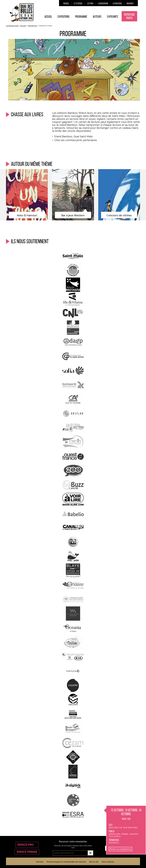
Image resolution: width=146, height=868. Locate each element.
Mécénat (40, 862)
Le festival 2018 (12, 26)
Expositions (64, 17)
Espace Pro (27, 845)
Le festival (78, 3)
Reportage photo (129, 16)
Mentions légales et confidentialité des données (66, 862)
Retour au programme (120, 849)
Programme (81, 17)
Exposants (113, 17)
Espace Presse (27, 852)
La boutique (117, 3)
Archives (130, 3)
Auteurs (97, 17)
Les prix (90, 3)
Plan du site (94, 862)
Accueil (66, 3)
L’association (103, 3)
